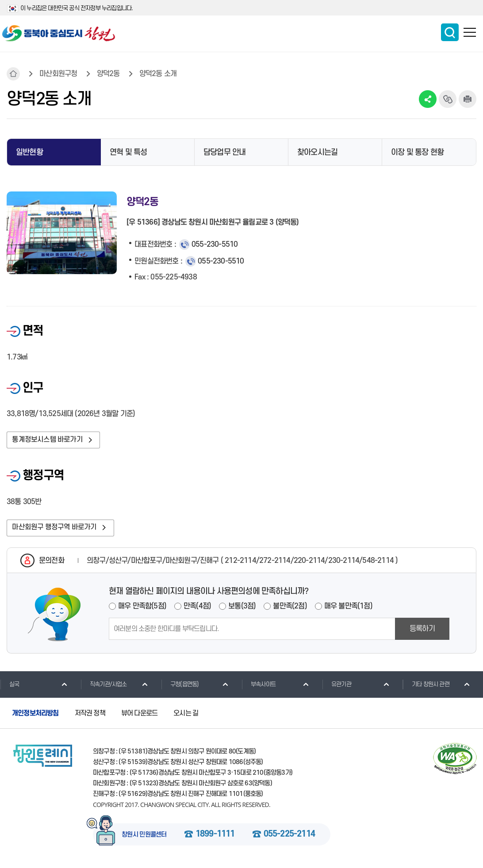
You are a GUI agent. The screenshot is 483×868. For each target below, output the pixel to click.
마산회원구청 (58, 74)
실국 (10, 686)
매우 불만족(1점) (348, 608)
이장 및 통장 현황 (417, 152)
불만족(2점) (290, 608)
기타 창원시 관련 (426, 686)
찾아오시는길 (317, 152)
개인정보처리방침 (35, 715)
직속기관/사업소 (104, 686)
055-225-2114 (289, 837)
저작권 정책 (90, 715)
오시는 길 (186, 715)
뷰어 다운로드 (139, 715)
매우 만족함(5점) (142, 608)
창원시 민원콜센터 (144, 837)
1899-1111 (215, 837)
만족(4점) (197, 608)
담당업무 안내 (224, 152)
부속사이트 (259, 686)
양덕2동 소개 (158, 74)
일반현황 (29, 152)
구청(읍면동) (180, 686)
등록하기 (422, 631)
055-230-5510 (215, 245)
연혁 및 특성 (128, 152)
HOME (13, 74)
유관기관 (337, 686)
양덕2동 (108, 74)
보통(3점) (242, 608)
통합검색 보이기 (450, 32)
